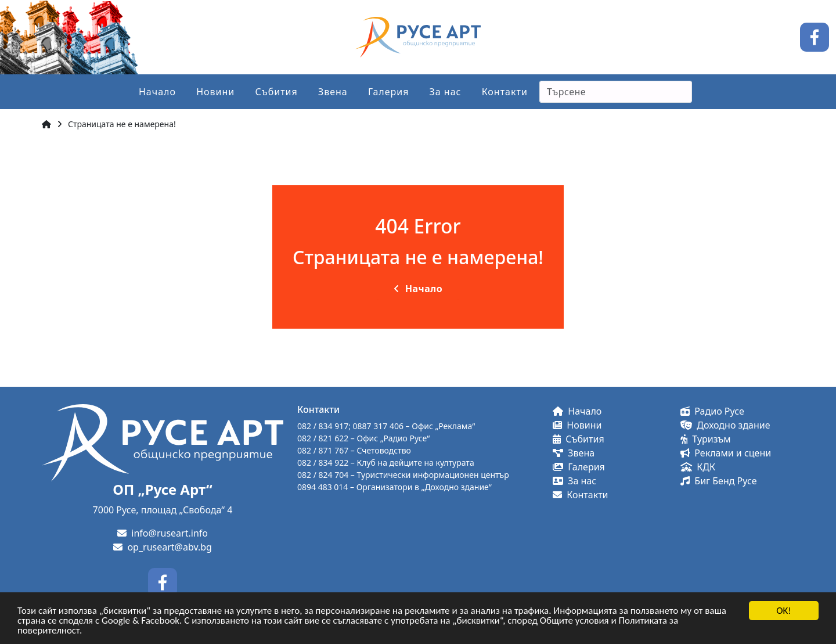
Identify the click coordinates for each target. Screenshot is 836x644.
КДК (698, 467)
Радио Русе (712, 411)
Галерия (389, 92)
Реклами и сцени (726, 453)
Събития (276, 92)
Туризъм (706, 439)
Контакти (505, 92)
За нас (446, 92)
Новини (215, 92)
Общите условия (574, 621)
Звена (333, 92)
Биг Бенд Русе (718, 481)
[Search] (616, 92)
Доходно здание (725, 425)
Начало (157, 92)
